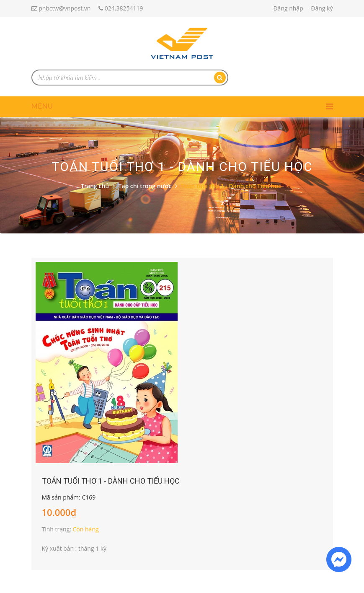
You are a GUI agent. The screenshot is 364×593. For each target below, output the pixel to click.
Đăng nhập (288, 8)
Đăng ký (322, 8)
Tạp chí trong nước (145, 186)
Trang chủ (95, 186)
